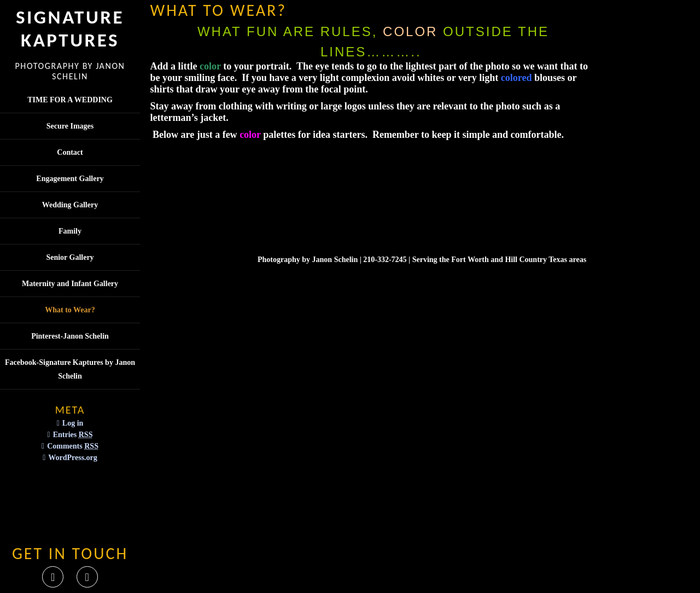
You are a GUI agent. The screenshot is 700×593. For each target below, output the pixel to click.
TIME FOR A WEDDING (70, 100)
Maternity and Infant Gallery (70, 284)
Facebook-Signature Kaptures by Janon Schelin (70, 369)
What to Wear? (70, 310)
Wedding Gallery (70, 205)
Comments (73, 446)
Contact (70, 152)
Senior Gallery (70, 257)
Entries (73, 435)
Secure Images (70, 126)
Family (70, 231)
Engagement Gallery (70, 179)
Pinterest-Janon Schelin (70, 336)
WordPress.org (73, 458)
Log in (73, 423)
